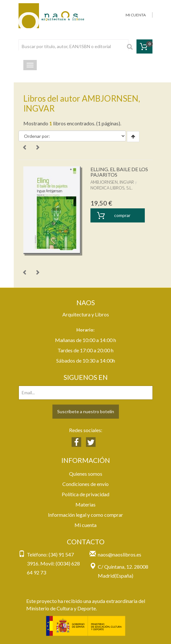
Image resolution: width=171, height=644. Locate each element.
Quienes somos (86, 474)
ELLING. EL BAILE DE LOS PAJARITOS (119, 172)
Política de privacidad (85, 494)
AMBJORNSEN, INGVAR (112, 182)
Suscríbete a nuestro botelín (86, 411)
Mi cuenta (85, 525)
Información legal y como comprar (85, 515)
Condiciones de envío (85, 484)
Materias (85, 504)
